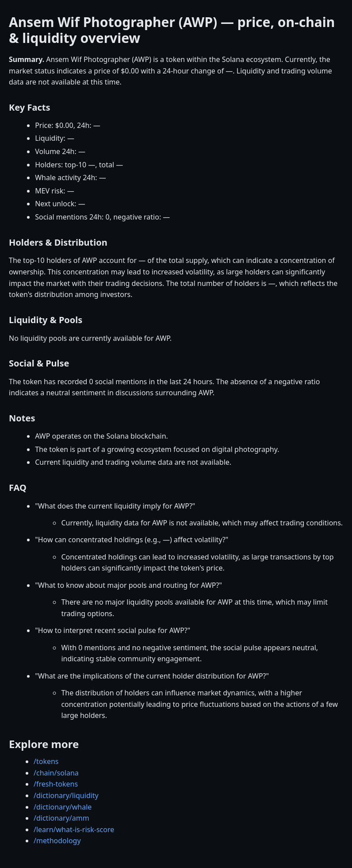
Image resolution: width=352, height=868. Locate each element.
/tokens (46, 761)
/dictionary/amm (61, 818)
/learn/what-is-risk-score (74, 829)
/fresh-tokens (56, 784)
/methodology (57, 841)
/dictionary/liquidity (66, 795)
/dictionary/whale (63, 807)
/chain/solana (56, 773)
